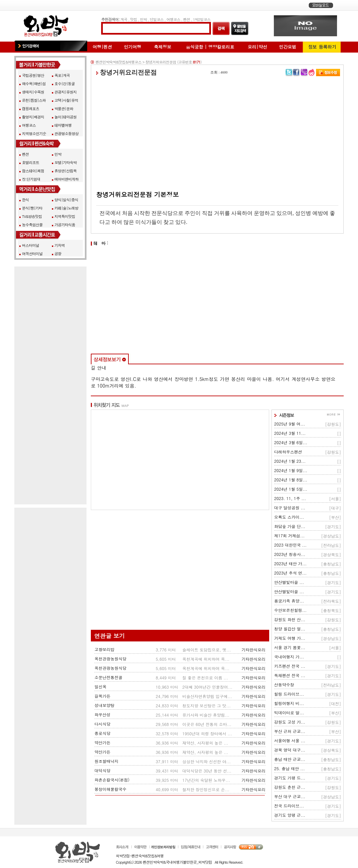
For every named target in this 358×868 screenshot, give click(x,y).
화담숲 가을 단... (290, 526)
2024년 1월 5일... (291, 489)
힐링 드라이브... (289, 694)
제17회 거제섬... (289, 535)
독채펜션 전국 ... (290, 675)
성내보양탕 (104, 705)
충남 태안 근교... (290, 759)
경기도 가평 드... (290, 778)
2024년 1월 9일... (291, 470)
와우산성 (102, 714)
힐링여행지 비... (289, 703)
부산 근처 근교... (290, 731)
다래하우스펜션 (288, 452)
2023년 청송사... (290, 554)
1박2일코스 (202, 19)
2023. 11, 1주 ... (290, 498)
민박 (144, 19)
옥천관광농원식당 (110, 659)
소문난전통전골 (108, 677)
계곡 (124, 19)
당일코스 (157, 19)
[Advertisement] (217, 133)
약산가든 (102, 742)
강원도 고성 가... (290, 722)
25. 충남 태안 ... (289, 768)
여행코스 (173, 19)
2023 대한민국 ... (290, 545)
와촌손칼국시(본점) (112, 780)
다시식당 (102, 724)
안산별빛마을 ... (289, 582)
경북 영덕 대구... (290, 750)
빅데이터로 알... (289, 712)
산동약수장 (284, 685)
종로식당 (102, 733)
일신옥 (100, 687)
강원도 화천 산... (290, 619)
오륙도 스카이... (289, 517)
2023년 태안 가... (290, 563)
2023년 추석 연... (290, 573)
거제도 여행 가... (290, 638)
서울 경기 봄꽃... (290, 647)
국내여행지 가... (289, 657)
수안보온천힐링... (290, 610)
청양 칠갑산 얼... (290, 629)
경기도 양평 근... (290, 815)
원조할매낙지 (106, 761)
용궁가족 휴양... (289, 601)
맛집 (134, 19)
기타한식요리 (254, 650)
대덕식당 (102, 770)
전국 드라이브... (289, 806)
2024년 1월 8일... (291, 480)
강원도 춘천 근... (290, 787)
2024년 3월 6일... (291, 442)
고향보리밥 (104, 649)
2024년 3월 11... (290, 433)
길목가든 (102, 696)
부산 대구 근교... (290, 796)
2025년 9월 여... (290, 424)
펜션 (186, 19)
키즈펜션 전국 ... (290, 666)
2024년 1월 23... (290, 461)
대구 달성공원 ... (290, 508)
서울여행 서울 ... (290, 740)
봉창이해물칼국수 (110, 789)
